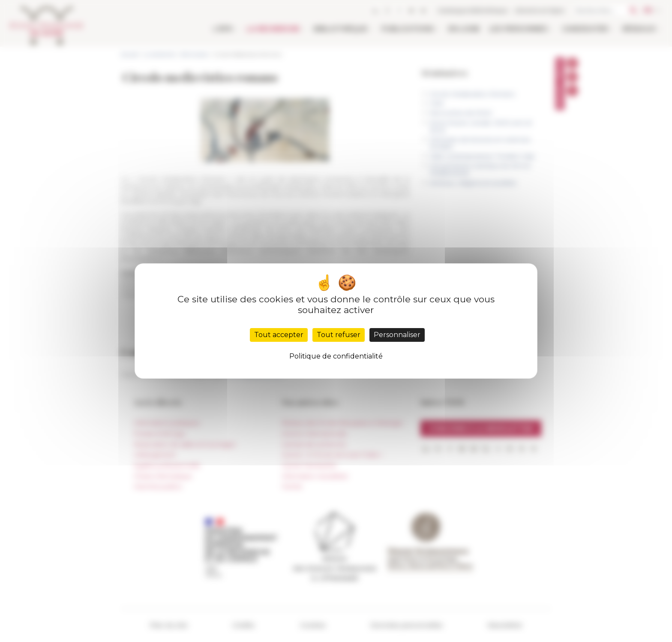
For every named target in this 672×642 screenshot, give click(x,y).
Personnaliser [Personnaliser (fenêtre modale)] (397, 335)
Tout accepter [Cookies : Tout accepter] (279, 335)
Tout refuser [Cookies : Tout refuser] (339, 335)
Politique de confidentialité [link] (336, 356)
